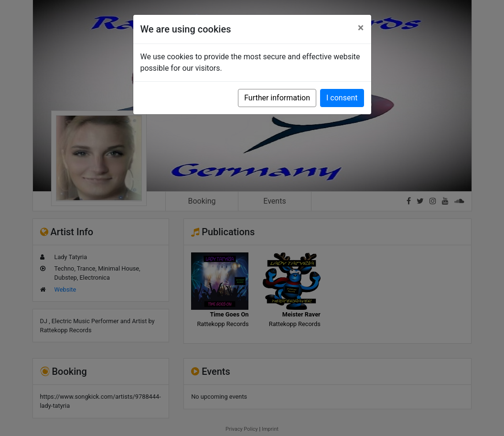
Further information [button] (277, 98)
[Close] (361, 28)
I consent (342, 98)
